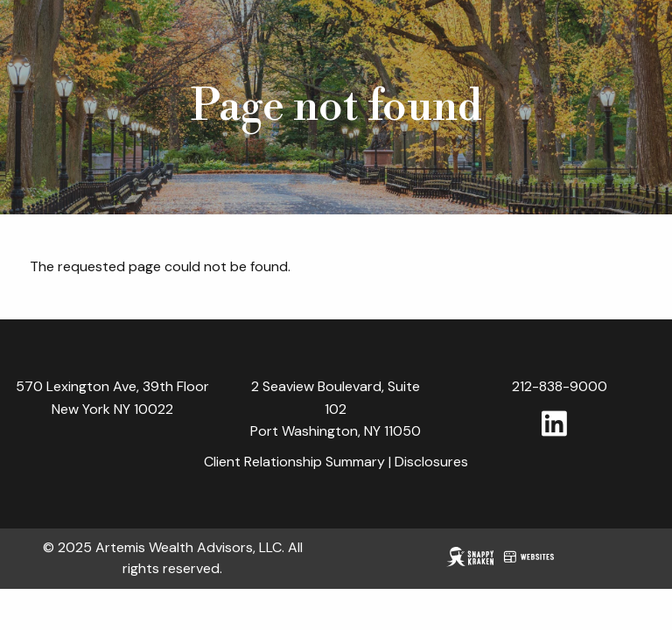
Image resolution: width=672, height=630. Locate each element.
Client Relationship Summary (294, 462)
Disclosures (431, 462)
